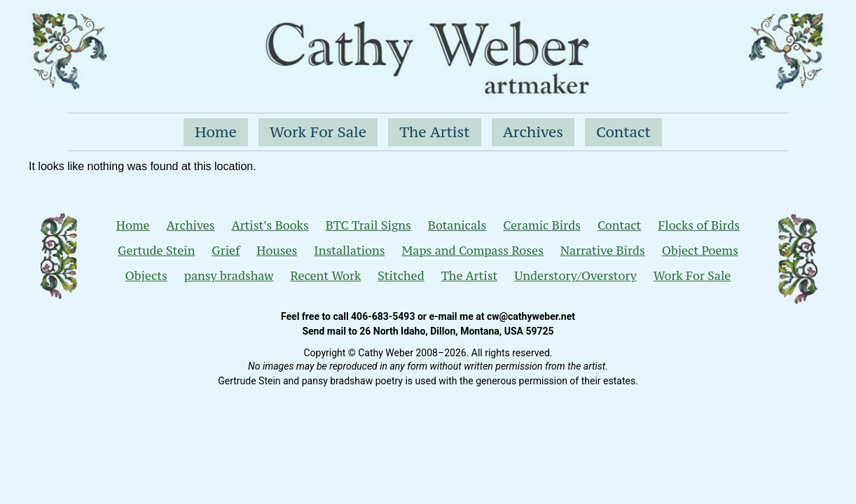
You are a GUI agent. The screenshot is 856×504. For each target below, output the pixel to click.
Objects (146, 276)
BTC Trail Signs (368, 225)
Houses (277, 251)
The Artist (435, 132)
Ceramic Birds (542, 225)
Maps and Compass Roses (473, 251)
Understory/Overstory (575, 276)
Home (216, 132)
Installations (349, 251)
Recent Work (325, 276)
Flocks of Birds (699, 225)
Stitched (401, 276)
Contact (623, 132)
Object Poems (700, 251)
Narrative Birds (603, 251)
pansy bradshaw (229, 276)
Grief (226, 251)
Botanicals (457, 225)
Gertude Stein (156, 251)
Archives (533, 132)
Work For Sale (318, 132)
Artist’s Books (270, 225)
